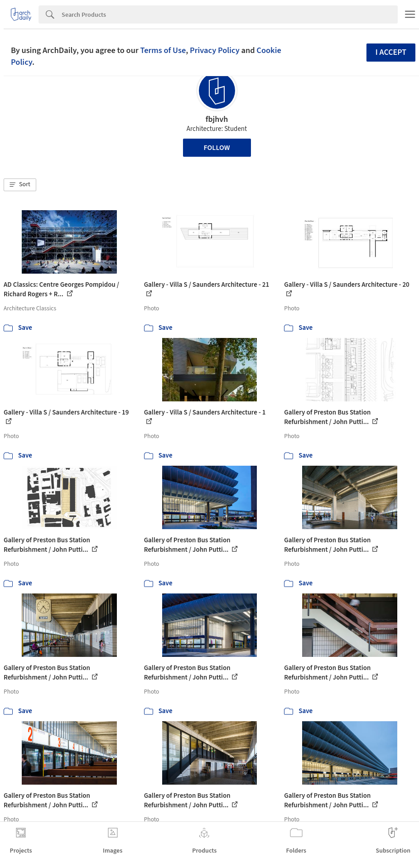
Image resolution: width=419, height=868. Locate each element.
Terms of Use (163, 50)
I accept (391, 52)
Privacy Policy (215, 50)
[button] (20, 185)
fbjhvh (217, 119)
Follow (217, 148)
